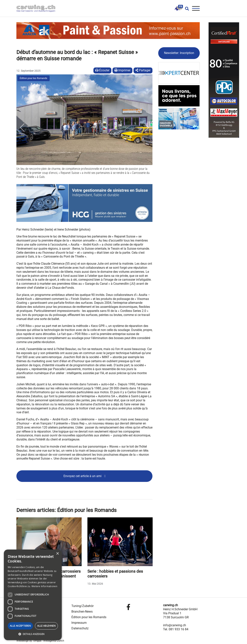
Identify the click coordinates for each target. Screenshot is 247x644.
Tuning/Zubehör (82, 606)
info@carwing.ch (175, 625)
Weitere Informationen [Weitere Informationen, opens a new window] (44, 586)
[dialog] (33, 595)
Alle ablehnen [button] (46, 626)
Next (149, 555)
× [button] (57, 554)
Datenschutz (80, 628)
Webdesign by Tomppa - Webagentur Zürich (40, 641)
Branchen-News (82, 612)
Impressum (79, 623)
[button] (22, 128)
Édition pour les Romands (33, 78)
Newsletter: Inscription (179, 53)
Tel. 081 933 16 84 (176, 629)
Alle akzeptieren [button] (20, 626)
